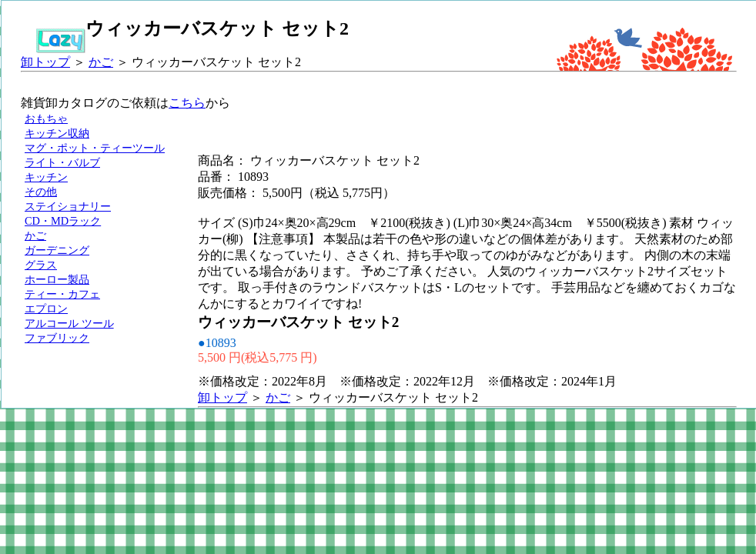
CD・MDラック (63, 221)
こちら (187, 103)
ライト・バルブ (62, 162)
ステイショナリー (68, 206)
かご (101, 62)
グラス (41, 265)
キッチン (46, 177)
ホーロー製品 (57, 279)
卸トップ (45, 62)
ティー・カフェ (62, 294)
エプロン (46, 309)
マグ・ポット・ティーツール (95, 148)
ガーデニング (57, 250)
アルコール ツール (69, 323)
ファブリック (57, 338)
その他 (41, 192)
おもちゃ (46, 118)
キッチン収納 (57, 133)
